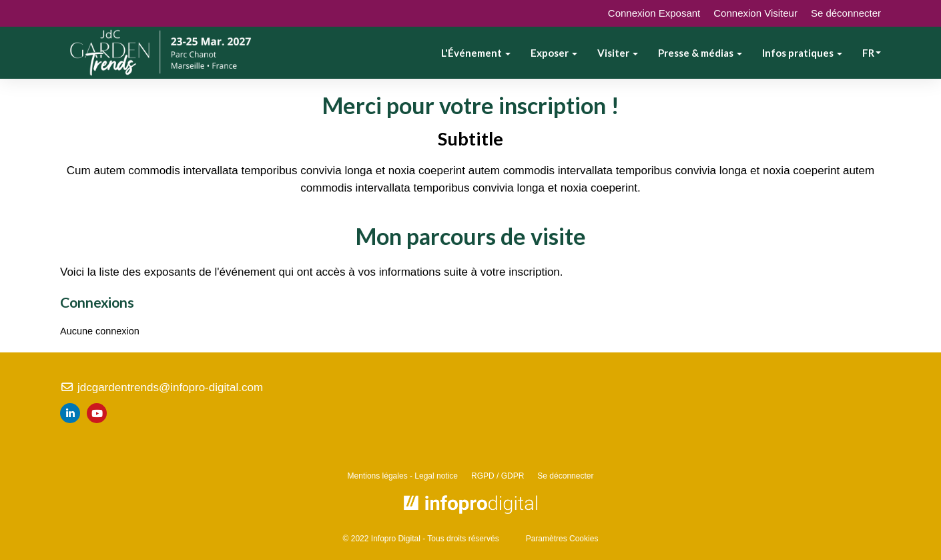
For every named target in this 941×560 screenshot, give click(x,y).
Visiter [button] (618, 53)
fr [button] (872, 53)
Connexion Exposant (654, 13)
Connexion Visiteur (755, 13)
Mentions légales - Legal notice (403, 476)
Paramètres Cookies (562, 539)
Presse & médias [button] (700, 53)
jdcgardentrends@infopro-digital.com (162, 387)
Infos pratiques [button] (802, 53)
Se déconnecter (846, 13)
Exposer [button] (554, 53)
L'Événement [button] (476, 53)
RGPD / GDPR (498, 476)
